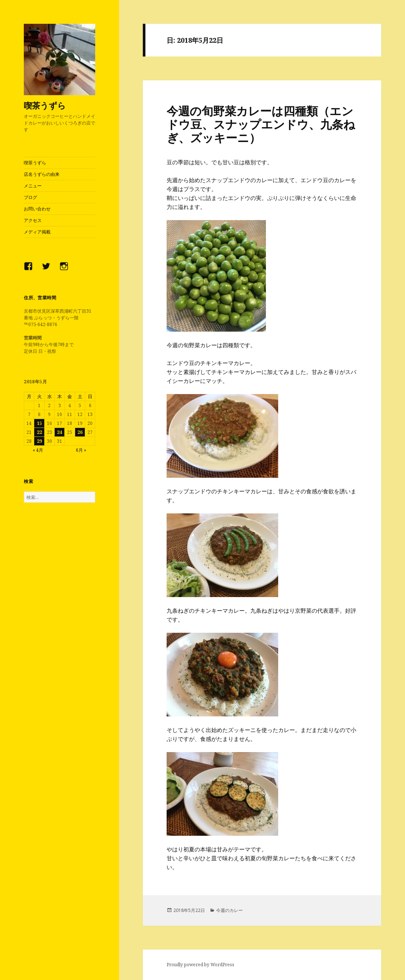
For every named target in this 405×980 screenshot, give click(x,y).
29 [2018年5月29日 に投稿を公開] (39, 441)
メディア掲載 (37, 232)
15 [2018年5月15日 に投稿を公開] (39, 423)
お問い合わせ (37, 209)
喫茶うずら (45, 105)
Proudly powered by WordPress (200, 965)
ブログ (30, 197)
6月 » (81, 450)
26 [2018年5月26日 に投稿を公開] (80, 432)
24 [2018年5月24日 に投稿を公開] (60, 432)
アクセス (33, 220)
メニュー (33, 186)
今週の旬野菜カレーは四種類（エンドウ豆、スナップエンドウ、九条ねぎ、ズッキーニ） (261, 124)
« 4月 (38, 450)
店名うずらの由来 (42, 174)
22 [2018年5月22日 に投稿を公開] (39, 432)
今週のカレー (229, 910)
